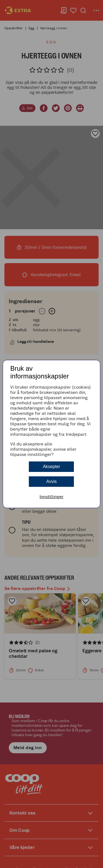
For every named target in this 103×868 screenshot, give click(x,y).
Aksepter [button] (51, 467)
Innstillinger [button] (51, 497)
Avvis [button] (52, 481)
